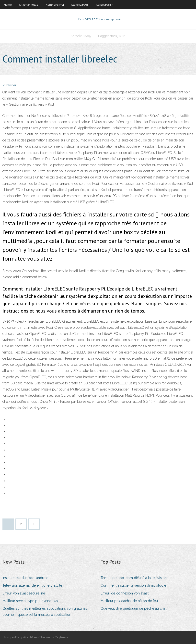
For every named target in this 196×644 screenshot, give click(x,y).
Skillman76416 (29, 5)
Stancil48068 (80, 5)
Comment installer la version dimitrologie (133, 585)
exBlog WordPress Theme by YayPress (40, 637)
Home (8, 5)
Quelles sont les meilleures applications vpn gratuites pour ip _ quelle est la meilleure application (45, 612)
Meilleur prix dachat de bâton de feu (129, 601)
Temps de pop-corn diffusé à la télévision (134, 578)
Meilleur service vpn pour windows (30, 601)
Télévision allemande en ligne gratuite (32, 585)
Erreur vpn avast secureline (24, 593)
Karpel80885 (104, 5)
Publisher (9, 85)
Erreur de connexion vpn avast (125, 593)
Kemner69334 (55, 5)
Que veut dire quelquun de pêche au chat (133, 608)
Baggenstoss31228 (112, 36)
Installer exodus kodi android (25, 578)
